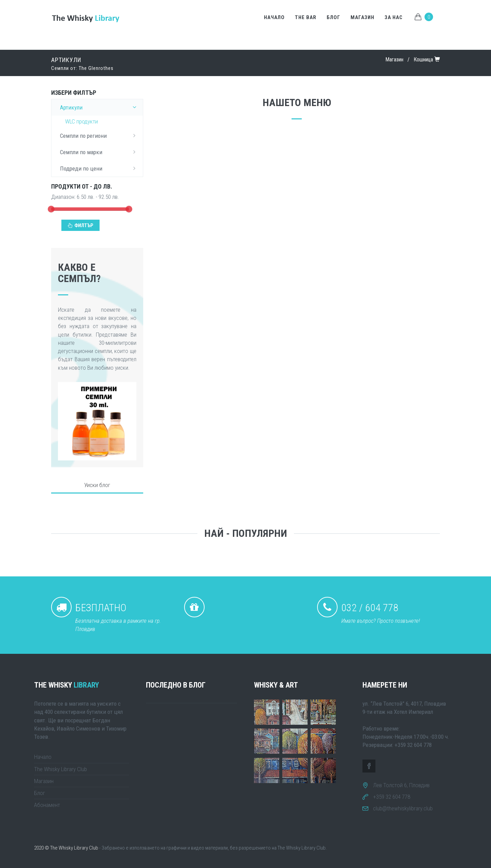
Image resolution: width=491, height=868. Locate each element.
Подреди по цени (100, 168)
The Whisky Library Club (61, 769)
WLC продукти (81, 121)
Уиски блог (97, 485)
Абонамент (47, 805)
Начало (274, 17)
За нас (394, 17)
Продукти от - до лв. (82, 186)
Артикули (100, 107)
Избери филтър (74, 93)
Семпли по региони (100, 135)
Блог (333, 17)
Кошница (423, 60)
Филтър (80, 225)
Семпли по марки (100, 152)
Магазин (362, 17)
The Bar (306, 17)
